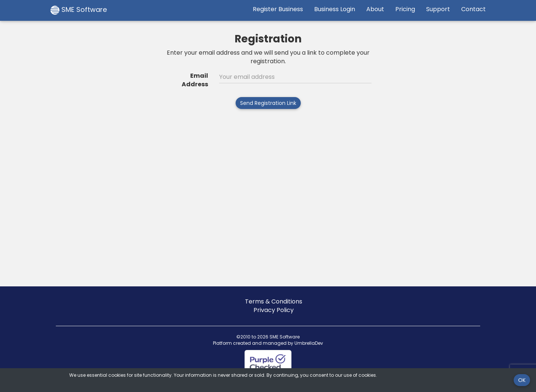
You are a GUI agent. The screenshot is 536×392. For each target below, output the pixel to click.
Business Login (335, 9)
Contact (473, 9)
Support (438, 9)
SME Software (79, 10)
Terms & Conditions (274, 301)
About (375, 9)
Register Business (278, 9)
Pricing (405, 9)
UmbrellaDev (309, 343)
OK (522, 380)
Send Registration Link (268, 103)
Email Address (195, 80)
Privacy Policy (274, 310)
